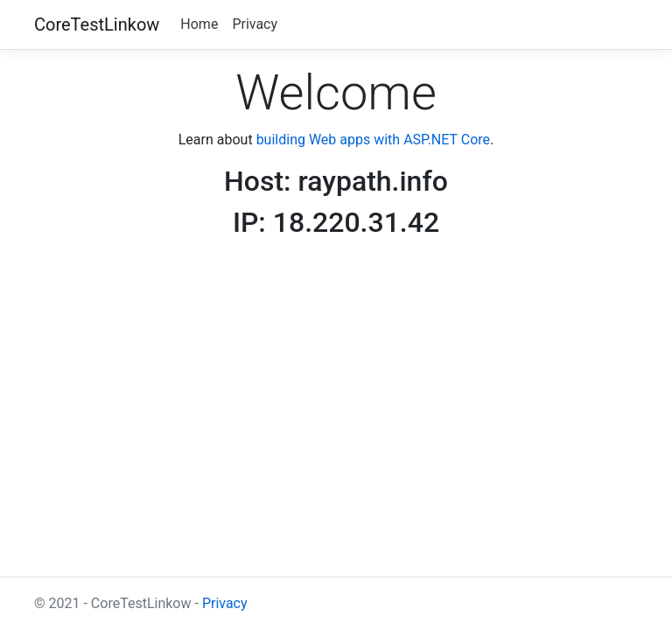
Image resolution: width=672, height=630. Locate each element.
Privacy (255, 24)
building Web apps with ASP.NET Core (373, 140)
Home (199, 24)
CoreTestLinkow (97, 24)
